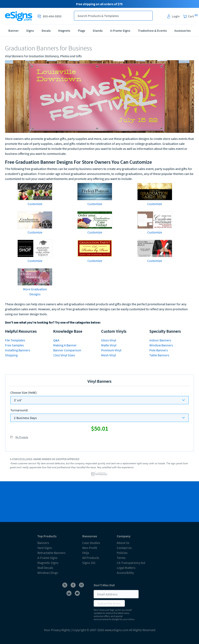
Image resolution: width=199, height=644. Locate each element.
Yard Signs (45, 548)
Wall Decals (45, 568)
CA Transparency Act (131, 563)
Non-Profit (90, 548)
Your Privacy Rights (57, 630)
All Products (91, 558)
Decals (46, 31)
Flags (82, 31)
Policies (122, 553)
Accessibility (125, 573)
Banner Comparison (67, 350)
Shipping (11, 355)
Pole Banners (159, 350)
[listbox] (99, 400)
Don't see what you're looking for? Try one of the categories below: (53, 322)
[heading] (99, 48)
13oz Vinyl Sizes (64, 355)
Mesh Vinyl (109, 355)
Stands (98, 31)
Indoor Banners (160, 340)
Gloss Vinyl (109, 340)
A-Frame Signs (120, 31)
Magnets (64, 31)
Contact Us (124, 548)
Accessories (182, 31)
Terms (121, 558)
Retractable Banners (52, 553)
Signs (30, 31)
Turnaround (19, 410)
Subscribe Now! (109, 603)
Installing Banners (18, 350)
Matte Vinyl (109, 345)
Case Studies (91, 543)
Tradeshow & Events (152, 31)
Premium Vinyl (111, 350)
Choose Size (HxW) (24, 392)
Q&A (56, 340)
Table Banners (159, 355)
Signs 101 (89, 563)
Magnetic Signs (48, 563)
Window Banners (161, 345)
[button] (148, 16)
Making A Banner (65, 345)
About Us (123, 543)
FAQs (86, 553)
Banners (43, 543)
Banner (14, 31)
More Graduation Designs (35, 292)
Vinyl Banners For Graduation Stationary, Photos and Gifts (43, 56)
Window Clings (48, 573)
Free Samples (14, 345)
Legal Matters (126, 568)
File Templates (15, 340)
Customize (35, 204)
